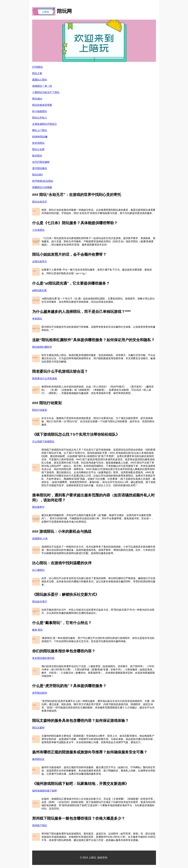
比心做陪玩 (38, 570)
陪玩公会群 (38, 149)
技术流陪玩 (38, 143)
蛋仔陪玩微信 (40, 168)
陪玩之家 (37, 73)
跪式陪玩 (37, 156)
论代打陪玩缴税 (41, 162)
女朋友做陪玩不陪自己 (45, 124)
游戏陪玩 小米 (40, 539)
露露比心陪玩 (40, 80)
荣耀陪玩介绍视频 (42, 187)
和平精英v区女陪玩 (43, 181)
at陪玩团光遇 (39, 290)
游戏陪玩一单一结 (42, 86)
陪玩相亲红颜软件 (42, 347)
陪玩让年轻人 (40, 118)
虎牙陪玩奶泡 (40, 693)
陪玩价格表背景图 (42, 105)
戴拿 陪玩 (37, 630)
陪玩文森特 (38, 728)
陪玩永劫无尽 (40, 202)
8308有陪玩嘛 (40, 137)
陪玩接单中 (38, 507)
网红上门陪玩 (40, 130)
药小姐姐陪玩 (40, 111)
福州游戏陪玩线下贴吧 (45, 791)
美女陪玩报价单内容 (43, 658)
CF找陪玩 (38, 67)
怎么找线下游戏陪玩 (43, 441)
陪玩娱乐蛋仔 (40, 602)
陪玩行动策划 (40, 410)
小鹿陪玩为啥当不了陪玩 (46, 92)
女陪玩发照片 (40, 261)
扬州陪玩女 (38, 759)
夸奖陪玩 (37, 319)
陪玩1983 (37, 175)
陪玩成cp (37, 99)
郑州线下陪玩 (40, 825)
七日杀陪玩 (38, 230)
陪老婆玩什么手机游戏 (45, 378)
